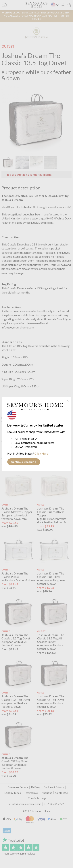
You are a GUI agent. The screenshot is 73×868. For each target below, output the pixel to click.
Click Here (41, 453)
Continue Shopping (24, 462)
